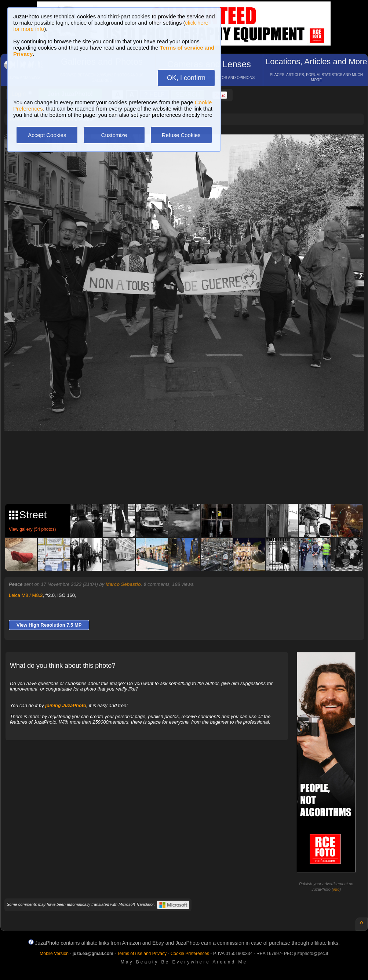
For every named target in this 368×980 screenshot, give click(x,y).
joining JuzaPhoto (66, 705)
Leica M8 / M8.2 (26, 595)
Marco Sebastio (123, 584)
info (336, 889)
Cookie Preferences (190, 954)
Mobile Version (54, 954)
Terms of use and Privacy (142, 954)
